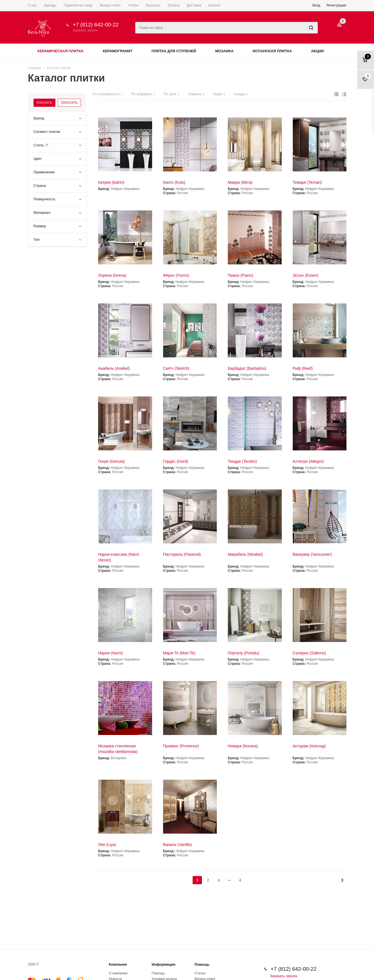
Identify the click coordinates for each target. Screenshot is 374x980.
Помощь (202, 964)
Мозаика (224, 51)
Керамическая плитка (60, 51)
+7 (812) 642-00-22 (96, 25)
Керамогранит (117, 51)
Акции (317, 51)
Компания (118, 964)
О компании (118, 973)
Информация (163, 964)
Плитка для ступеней (174, 51)
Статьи (200, 973)
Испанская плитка (272, 51)
